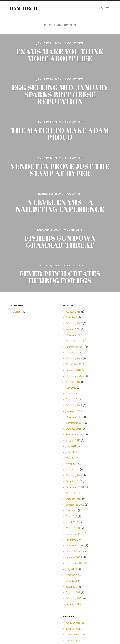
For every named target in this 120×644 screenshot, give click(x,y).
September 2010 (75, 506)
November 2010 (75, 495)
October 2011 (74, 430)
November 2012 (75, 366)
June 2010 (72, 512)
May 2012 (72, 395)
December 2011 (75, 418)
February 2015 (74, 325)
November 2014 (75, 342)
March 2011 (73, 471)
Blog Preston (74, 630)
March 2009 (73, 594)
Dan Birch (24, 8)
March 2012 (73, 401)
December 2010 (75, 489)
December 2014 (75, 337)
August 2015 (73, 313)
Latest (16, 313)
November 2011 (75, 424)
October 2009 (74, 559)
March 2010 (73, 530)
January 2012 (73, 413)
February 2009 (74, 600)
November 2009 (76, 553)
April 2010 (72, 524)
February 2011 (74, 477)
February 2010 (74, 535)
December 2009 (75, 547)
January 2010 (73, 541)
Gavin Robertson (76, 636)
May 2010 (72, 518)
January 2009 (74, 606)
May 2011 (71, 459)
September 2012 (75, 377)
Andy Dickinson (76, 624)
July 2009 (71, 570)
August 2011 (73, 442)
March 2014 (73, 354)
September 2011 (75, 436)
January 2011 (73, 483)
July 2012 (71, 389)
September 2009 (76, 565)
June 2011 (71, 453)
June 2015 (72, 319)
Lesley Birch (73, 642)
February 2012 (74, 407)
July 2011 (71, 448)
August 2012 (73, 383)
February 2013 (74, 360)
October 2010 (74, 500)
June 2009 (72, 576)
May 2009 (72, 582)
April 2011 (72, 465)
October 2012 (74, 372)
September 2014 (75, 348)
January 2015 (73, 331)
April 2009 (72, 588)
